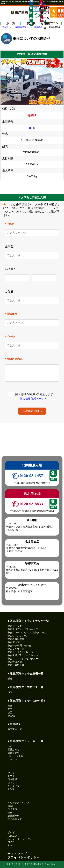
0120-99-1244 (37, 16)
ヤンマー (12, 789)
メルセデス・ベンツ (18, 803)
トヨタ (11, 776)
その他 (11, 716)
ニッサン (12, 759)
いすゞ (11, 746)
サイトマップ (17, 854)
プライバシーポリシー (24, 857)
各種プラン (52, 23)
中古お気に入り (16, 665)
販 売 (11, 23)
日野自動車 (13, 753)
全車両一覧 (61, 13)
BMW (10, 842)
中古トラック (15, 626)
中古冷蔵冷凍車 (16, 639)
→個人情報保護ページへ (32, 399)
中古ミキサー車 (16, 649)
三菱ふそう (13, 750)
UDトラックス (15, 756)
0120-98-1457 (27, 476)
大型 (10, 706)
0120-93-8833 (47, 9)
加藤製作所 (13, 816)
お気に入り (54, 13)
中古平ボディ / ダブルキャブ (23, 629)
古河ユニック (15, 819)
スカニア (12, 836)
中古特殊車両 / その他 (19, 646)
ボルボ (11, 833)
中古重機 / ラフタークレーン (23, 655)
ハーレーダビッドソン (19, 839)
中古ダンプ (13, 642)
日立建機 (12, 779)
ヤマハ (11, 845)
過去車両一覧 (15, 729)
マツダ (11, 773)
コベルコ (12, 809)
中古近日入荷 (15, 662)
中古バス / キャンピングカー (23, 659)
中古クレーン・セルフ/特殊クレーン (27, 633)
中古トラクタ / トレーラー (22, 652)
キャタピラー (15, 786)
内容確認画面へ (32, 411)
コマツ (11, 783)
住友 (10, 812)
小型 (10, 712)
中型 (10, 709)
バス (10, 692)
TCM (10, 806)
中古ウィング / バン (18, 636)
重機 (10, 679)
